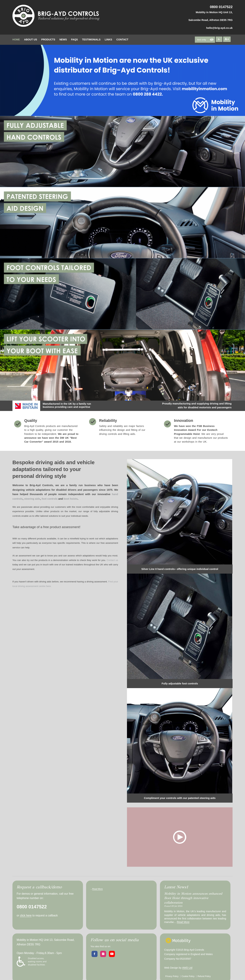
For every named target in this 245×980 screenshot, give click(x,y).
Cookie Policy (188, 976)
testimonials (91, 40)
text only (202, 40)
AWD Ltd (187, 968)
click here (26, 915)
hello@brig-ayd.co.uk (219, 28)
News (63, 40)
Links (108, 40)
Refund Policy (204, 976)
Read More (98, 889)
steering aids (32, 499)
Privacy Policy (172, 976)
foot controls (50, 499)
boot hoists (71, 499)
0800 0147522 (221, 7)
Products (48, 40)
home (16, 40)
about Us (31, 40)
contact (122, 40)
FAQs (74, 40)
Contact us (112, 560)
